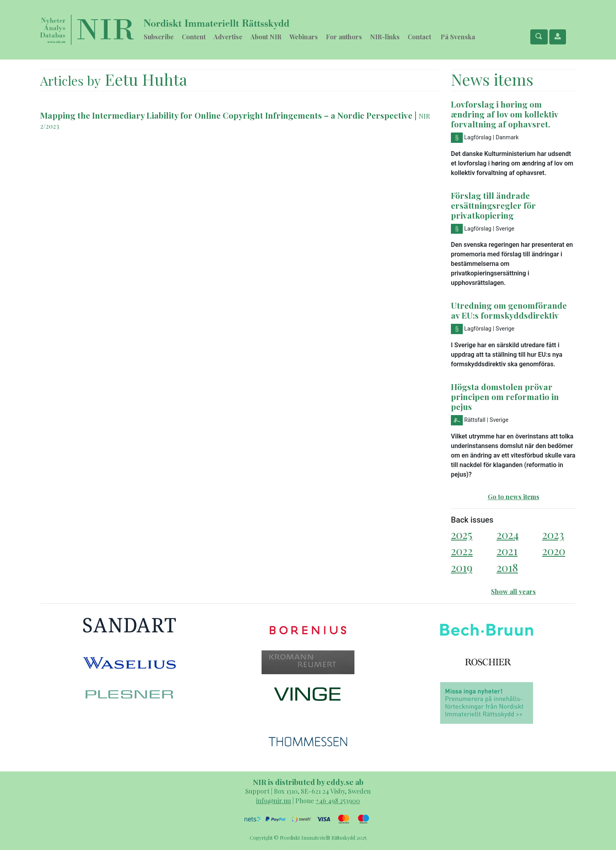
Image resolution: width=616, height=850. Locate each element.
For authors (344, 37)
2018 (507, 567)
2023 (553, 534)
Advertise (228, 37)
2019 (462, 567)
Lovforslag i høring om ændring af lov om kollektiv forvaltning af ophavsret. (504, 114)
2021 (507, 551)
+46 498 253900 (338, 801)
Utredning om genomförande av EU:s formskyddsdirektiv (509, 310)
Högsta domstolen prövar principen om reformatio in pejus (505, 396)
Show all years (513, 591)
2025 (462, 534)
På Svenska (458, 37)
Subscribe (159, 37)
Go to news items (514, 497)
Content (194, 37)
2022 (462, 551)
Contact (419, 37)
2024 (508, 534)
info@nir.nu (273, 801)
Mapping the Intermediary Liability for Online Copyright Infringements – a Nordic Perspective (226, 115)
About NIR (266, 37)
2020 (554, 551)
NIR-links (385, 37)
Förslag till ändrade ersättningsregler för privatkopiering (493, 205)
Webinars (304, 37)
